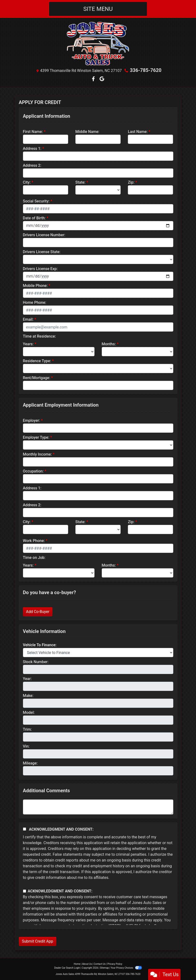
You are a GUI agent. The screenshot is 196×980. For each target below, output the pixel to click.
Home (77, 964)
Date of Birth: (34, 218)
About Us (87, 964)
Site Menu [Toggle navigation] (98, 9)
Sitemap (104, 968)
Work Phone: (34, 541)
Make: (28, 696)
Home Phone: (35, 302)
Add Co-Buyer (38, 612)
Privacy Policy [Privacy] (115, 964)
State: (80, 182)
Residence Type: (37, 361)
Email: (28, 319)
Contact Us (100, 964)
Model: (29, 712)
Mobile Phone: (35, 286)
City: (27, 182)
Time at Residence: (40, 336)
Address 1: (32, 149)
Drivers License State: (42, 252)
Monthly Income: (37, 454)
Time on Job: (34, 558)
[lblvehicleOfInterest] (98, 653)
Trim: (27, 729)
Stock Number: (36, 662)
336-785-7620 (146, 70)
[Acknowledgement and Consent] (25, 829)
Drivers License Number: (44, 235)
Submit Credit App (38, 941)
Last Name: (138, 132)
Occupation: (33, 471)
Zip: (131, 182)
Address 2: (32, 165)
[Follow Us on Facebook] (94, 79)
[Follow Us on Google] (102, 79)
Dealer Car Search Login (67, 968)
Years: (28, 344)
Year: (27, 679)
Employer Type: (36, 437)
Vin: (26, 746)
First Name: (33, 132)
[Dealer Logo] (98, 44)
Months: (109, 344)
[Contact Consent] (25, 891)
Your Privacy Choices (126, 968)
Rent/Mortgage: (37, 378)
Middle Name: (87, 132)
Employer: (32, 420)
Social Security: (36, 201)
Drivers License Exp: (40, 269)
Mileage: (30, 763)
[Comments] (98, 807)
